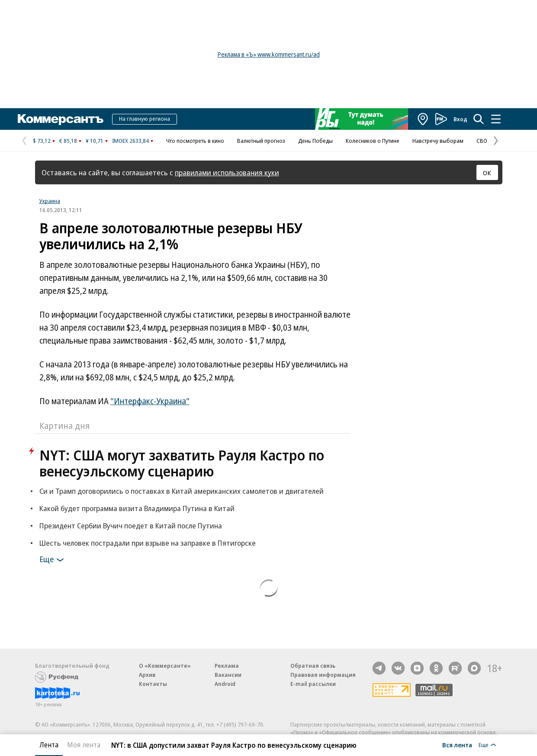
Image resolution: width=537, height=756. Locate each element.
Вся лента (457, 745)
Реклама (227, 666)
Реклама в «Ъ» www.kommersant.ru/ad (269, 54)
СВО (482, 141)
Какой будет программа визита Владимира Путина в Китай (137, 508)
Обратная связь (313, 666)
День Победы (315, 141)
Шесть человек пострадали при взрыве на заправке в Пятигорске (148, 543)
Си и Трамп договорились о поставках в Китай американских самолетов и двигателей (182, 491)
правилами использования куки (227, 172)
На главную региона (145, 119)
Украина (50, 201)
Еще (53, 560)
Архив (147, 675)
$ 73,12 (42, 141)
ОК (487, 173)
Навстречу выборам (438, 141)
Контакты (153, 684)
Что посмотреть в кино (195, 141)
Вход (460, 119)
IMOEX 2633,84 (130, 141)
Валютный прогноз (261, 141)
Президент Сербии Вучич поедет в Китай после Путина (131, 526)
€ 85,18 (68, 141)
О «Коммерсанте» (165, 666)
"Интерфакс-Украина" (150, 401)
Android (225, 684)
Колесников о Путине (373, 141)
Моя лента (84, 745)
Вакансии (228, 675)
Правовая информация (323, 675)
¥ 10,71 (95, 141)
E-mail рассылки (313, 684)
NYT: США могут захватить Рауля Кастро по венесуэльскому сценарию (182, 463)
